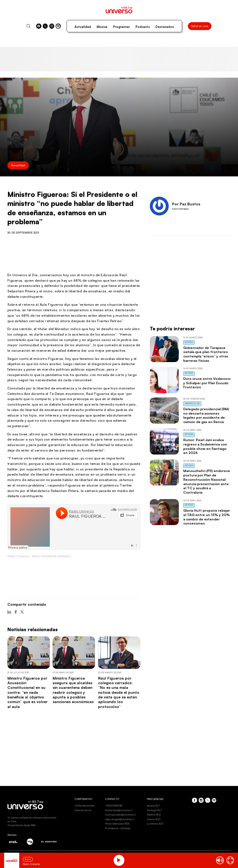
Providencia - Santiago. (118, 828)
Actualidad (83, 27)
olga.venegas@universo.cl (120, 819)
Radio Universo (18, 556)
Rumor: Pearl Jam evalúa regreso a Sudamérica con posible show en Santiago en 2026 (205, 446)
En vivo (28, 859)
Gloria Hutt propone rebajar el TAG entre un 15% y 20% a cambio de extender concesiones (207, 517)
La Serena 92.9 (155, 824)
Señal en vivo (200, 26)
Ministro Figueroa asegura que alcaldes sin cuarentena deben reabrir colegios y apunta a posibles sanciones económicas (73, 690)
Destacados (165, 27)
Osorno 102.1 (154, 819)
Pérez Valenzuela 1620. (118, 824)
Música (102, 27)
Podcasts (143, 27)
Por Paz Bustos (186, 204)
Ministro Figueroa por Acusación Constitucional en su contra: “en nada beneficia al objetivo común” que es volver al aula (28, 692)
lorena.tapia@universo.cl (119, 810)
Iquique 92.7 (153, 806)
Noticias (189, 342)
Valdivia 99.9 (154, 815)
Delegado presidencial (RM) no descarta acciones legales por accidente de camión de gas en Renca (206, 415)
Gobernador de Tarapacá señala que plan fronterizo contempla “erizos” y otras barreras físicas (206, 354)
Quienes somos (83, 810)
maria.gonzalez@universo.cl (121, 815)
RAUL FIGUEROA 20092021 (51, 556)
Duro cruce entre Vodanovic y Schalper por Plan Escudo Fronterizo (207, 383)
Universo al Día (192, 404)
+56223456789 (114, 806)
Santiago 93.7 (154, 810)
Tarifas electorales (84, 806)
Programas (121, 27)
